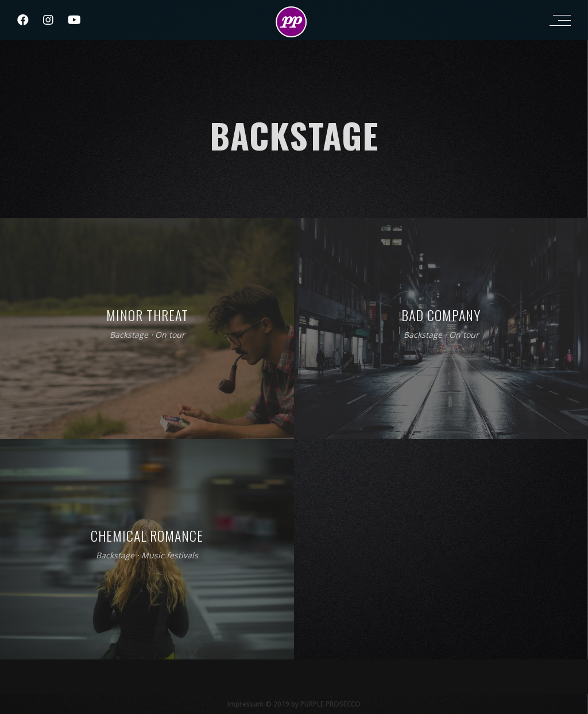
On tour (170, 335)
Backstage (129, 335)
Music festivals (170, 556)
